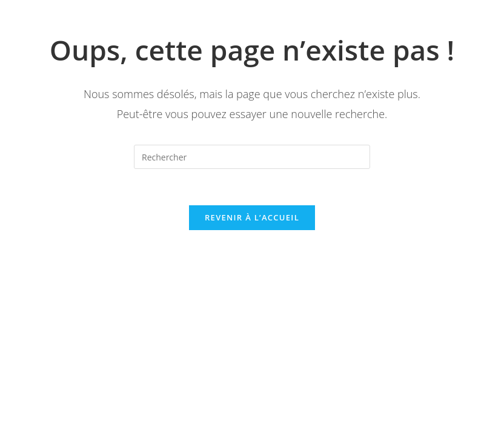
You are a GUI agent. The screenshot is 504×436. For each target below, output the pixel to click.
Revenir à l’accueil (252, 217)
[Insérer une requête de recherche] (252, 157)
